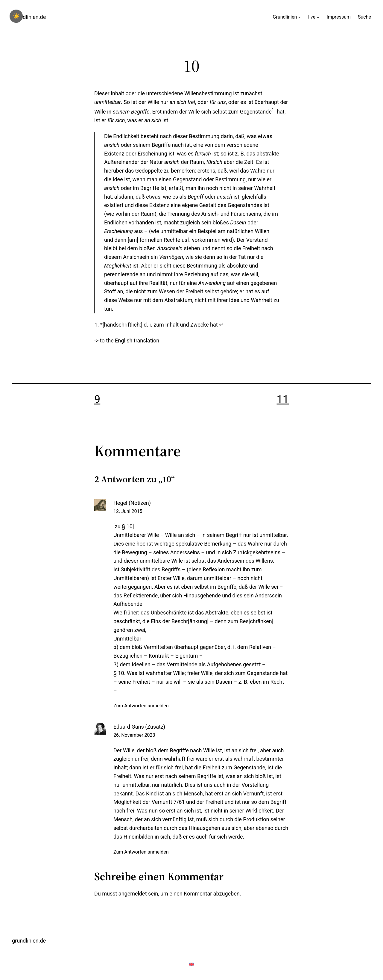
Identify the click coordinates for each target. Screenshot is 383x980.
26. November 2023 (134, 735)
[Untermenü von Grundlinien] (300, 17)
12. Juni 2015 (128, 511)
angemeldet (133, 894)
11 (283, 399)
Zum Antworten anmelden (141, 706)
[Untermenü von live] (318, 17)
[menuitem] (127, 341)
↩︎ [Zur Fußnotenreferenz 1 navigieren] (221, 325)
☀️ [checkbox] (16, 16)
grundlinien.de (29, 17)
